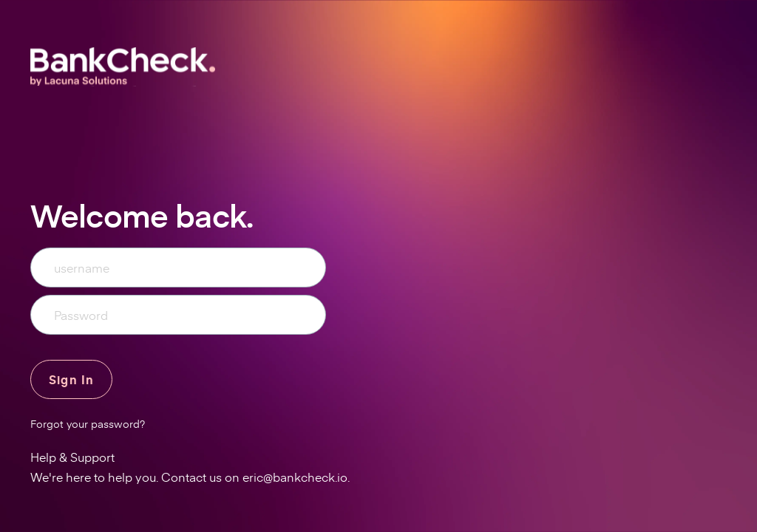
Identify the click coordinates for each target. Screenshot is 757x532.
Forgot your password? (88, 424)
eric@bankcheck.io (295, 477)
